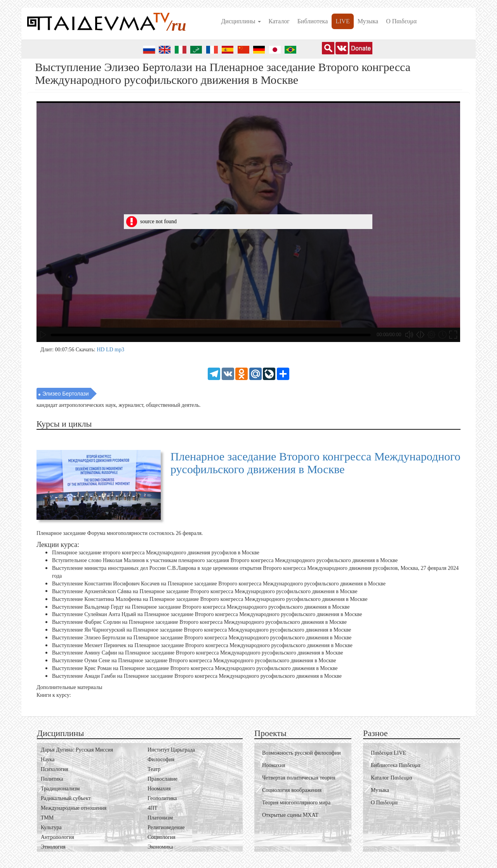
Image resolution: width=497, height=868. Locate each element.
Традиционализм (60, 789)
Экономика (160, 847)
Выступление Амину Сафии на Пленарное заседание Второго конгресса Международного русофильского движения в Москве (197, 653)
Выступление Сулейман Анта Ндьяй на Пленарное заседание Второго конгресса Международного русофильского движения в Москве (207, 614)
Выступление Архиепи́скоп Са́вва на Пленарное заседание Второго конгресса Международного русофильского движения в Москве (205, 592)
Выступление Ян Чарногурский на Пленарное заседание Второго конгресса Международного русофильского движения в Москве (202, 630)
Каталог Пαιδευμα (391, 778)
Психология (55, 769)
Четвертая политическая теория (299, 778)
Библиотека (313, 21)
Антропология (57, 837)
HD (101, 350)
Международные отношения (74, 808)
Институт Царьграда (171, 750)
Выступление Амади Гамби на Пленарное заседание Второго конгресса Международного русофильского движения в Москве (197, 676)
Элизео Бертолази (66, 394)
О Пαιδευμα (401, 21)
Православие (162, 779)
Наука (48, 759)
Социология (162, 837)
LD (110, 350)
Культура (51, 827)
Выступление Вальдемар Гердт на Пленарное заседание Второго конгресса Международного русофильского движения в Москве (201, 607)
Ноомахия (159, 789)
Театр (154, 769)
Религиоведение (166, 827)
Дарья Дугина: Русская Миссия (77, 750)
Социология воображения (292, 790)
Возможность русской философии (301, 753)
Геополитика (162, 798)
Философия (161, 759)
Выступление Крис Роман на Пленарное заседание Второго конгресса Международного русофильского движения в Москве (195, 668)
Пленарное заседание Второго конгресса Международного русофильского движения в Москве (315, 463)
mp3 (119, 350)
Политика (52, 779)
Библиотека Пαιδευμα (396, 765)
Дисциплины (241, 21)
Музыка (368, 21)
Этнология (53, 847)
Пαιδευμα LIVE (388, 753)
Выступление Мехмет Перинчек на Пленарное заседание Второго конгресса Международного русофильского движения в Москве (202, 645)
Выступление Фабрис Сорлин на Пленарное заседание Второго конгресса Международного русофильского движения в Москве (199, 622)
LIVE (342, 21)
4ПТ (153, 808)
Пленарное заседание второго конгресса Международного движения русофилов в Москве (156, 553)
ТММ (47, 818)
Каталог (279, 21)
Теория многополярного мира (296, 803)
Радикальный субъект (66, 798)
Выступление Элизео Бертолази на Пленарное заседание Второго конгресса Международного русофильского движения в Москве (202, 638)
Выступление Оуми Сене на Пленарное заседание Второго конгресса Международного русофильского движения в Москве (194, 661)
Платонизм (160, 818)
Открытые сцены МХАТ (290, 815)
